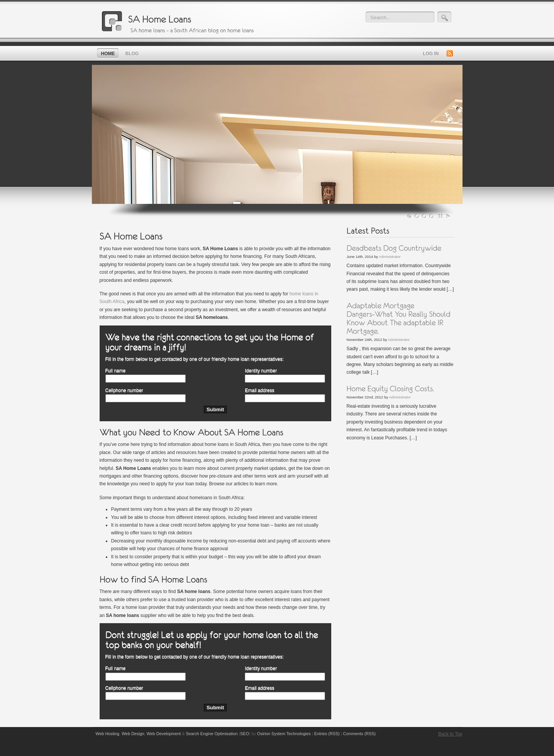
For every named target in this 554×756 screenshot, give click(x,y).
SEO (245, 734)
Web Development (164, 734)
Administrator (390, 257)
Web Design (133, 734)
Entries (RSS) (327, 734)
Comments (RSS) (360, 734)
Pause (441, 216)
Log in (431, 54)
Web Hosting (108, 734)
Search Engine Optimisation (212, 734)
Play (448, 216)
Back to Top (450, 734)
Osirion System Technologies (284, 734)
